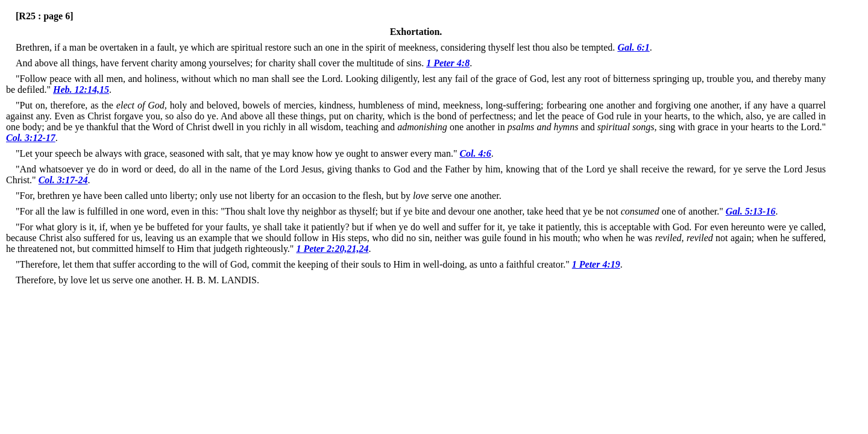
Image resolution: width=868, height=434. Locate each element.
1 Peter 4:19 (596, 264)
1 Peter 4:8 (448, 63)
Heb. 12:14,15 (81, 90)
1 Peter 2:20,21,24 (332, 249)
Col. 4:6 (475, 153)
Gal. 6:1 (633, 47)
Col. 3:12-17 (31, 138)
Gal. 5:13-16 (751, 211)
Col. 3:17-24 (63, 180)
